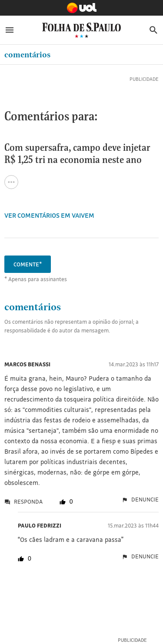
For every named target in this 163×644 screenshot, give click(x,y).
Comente (28, 264)
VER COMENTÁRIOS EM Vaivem (49, 215)
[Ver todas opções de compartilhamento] (11, 182)
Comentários (27, 55)
